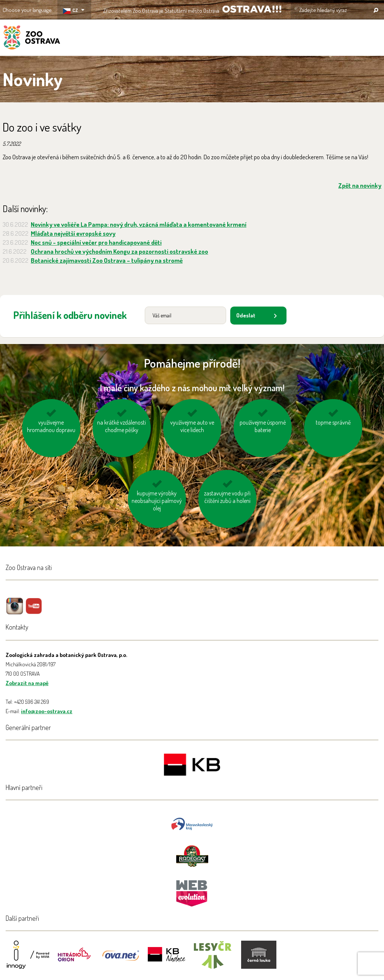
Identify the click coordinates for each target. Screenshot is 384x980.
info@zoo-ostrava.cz (47, 711)
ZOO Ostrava (32, 39)
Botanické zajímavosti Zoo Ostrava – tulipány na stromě (107, 260)
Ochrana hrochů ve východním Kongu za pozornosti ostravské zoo (119, 251)
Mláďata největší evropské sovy (73, 233)
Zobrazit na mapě (27, 683)
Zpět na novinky (360, 185)
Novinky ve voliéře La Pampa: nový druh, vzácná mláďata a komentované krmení (139, 224)
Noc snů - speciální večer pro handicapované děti (96, 242)
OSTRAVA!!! (252, 9)
